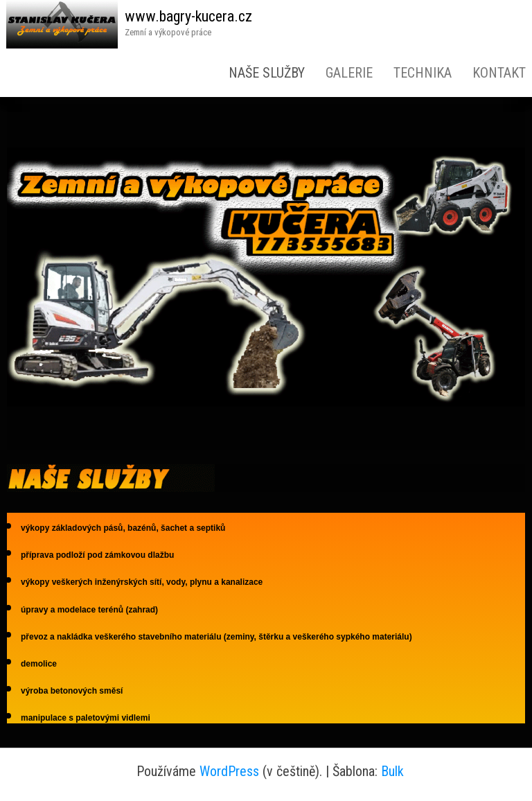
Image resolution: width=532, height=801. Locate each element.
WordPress (229, 771)
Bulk (392, 771)
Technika (423, 73)
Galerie (349, 73)
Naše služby (267, 73)
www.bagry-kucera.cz (188, 16)
